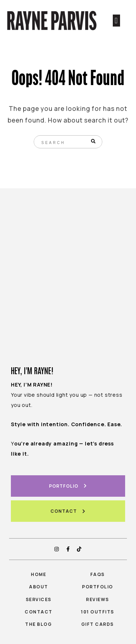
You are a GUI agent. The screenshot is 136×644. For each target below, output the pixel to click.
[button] (116, 21)
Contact (39, 612)
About (39, 587)
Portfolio (98, 587)
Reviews (98, 599)
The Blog (38, 624)
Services (39, 599)
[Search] (94, 142)
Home (38, 574)
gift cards (98, 624)
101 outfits (98, 612)
